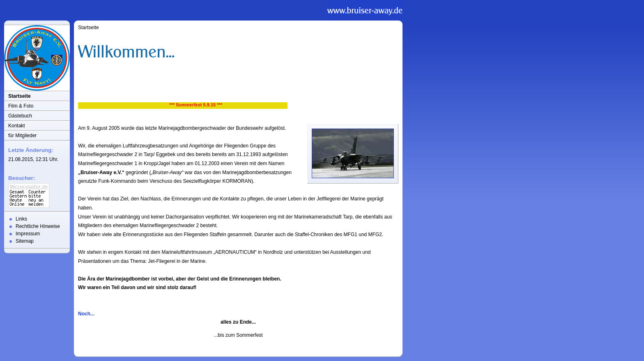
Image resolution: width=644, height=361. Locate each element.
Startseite (20, 96)
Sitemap (25, 241)
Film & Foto (21, 106)
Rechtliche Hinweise (38, 226)
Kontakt (17, 126)
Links (21, 219)
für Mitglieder (22, 136)
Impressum (28, 234)
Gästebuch (20, 116)
